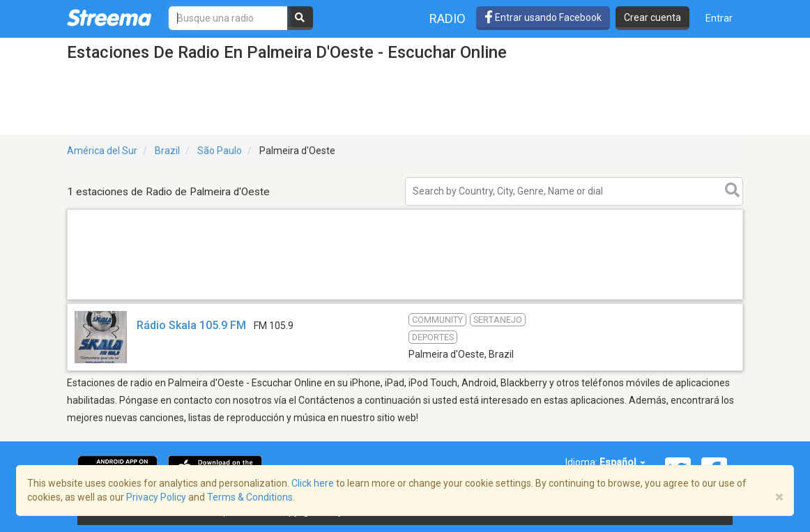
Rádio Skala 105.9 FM (191, 325)
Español (622, 462)
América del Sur (102, 151)
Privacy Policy (156, 497)
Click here (313, 483)
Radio (448, 18)
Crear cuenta (652, 17)
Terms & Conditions (250, 497)
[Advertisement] (405, 299)
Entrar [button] (719, 18)
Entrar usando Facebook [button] (543, 17)
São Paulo (220, 151)
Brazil (167, 151)
